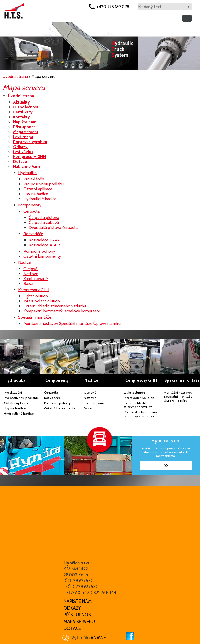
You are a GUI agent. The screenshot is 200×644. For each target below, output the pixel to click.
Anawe (98, 638)
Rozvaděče (52, 398)
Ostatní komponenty (60, 408)
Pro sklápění (13, 393)
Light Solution (135, 393)
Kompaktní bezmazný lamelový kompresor (140, 414)
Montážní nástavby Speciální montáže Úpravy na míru (178, 396)
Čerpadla (51, 393)
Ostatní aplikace (16, 403)
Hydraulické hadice (19, 413)
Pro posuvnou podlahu (21, 398)
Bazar (88, 408)
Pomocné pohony (57, 403)
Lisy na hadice (15, 408)
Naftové (90, 398)
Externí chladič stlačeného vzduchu (139, 405)
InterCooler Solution (139, 398)
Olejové (90, 393)
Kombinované (94, 403)
